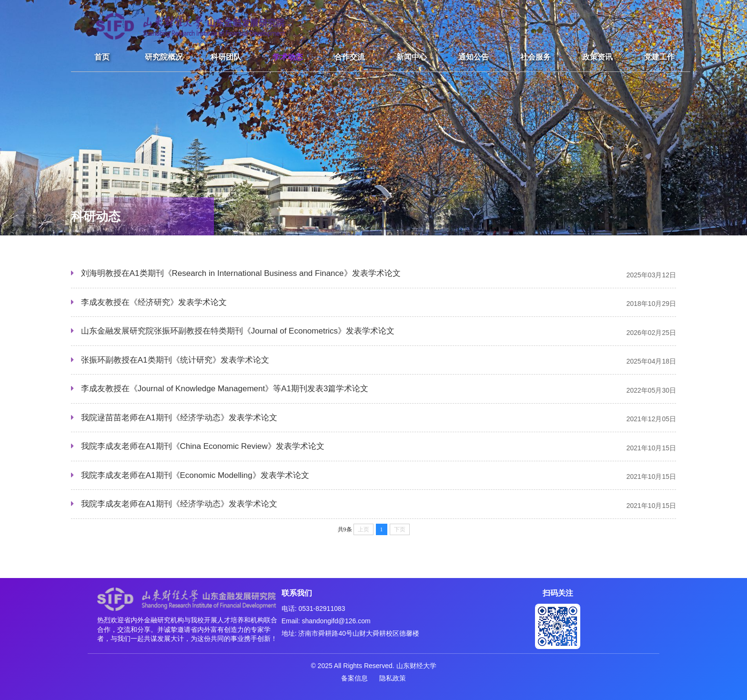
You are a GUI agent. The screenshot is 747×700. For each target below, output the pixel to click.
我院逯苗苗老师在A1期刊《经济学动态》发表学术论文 (179, 418)
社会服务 (535, 57)
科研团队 (226, 57)
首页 (102, 57)
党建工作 (659, 57)
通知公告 (474, 57)
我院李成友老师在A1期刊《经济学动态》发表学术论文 (179, 504)
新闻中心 (412, 57)
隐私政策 (393, 678)
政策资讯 (597, 57)
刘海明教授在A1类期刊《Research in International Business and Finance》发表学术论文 (241, 273)
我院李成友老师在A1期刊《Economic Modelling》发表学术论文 (195, 475)
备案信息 (354, 678)
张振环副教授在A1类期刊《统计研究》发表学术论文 (175, 360)
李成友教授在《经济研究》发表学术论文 (154, 302)
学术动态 (288, 57)
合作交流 (350, 57)
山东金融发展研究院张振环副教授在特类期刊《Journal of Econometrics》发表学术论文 (238, 331)
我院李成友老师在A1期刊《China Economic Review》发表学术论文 (203, 446)
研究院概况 (164, 57)
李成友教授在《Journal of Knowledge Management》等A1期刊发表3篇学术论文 (225, 389)
